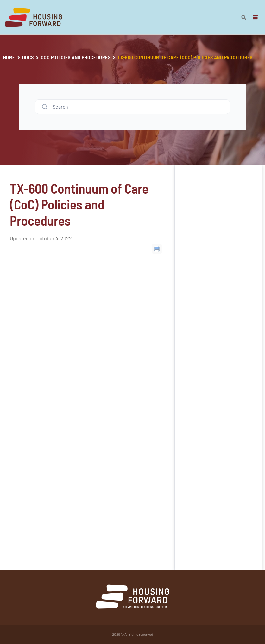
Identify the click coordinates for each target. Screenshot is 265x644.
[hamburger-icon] (255, 17)
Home (9, 57)
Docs (28, 57)
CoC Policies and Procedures (76, 57)
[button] (244, 17)
